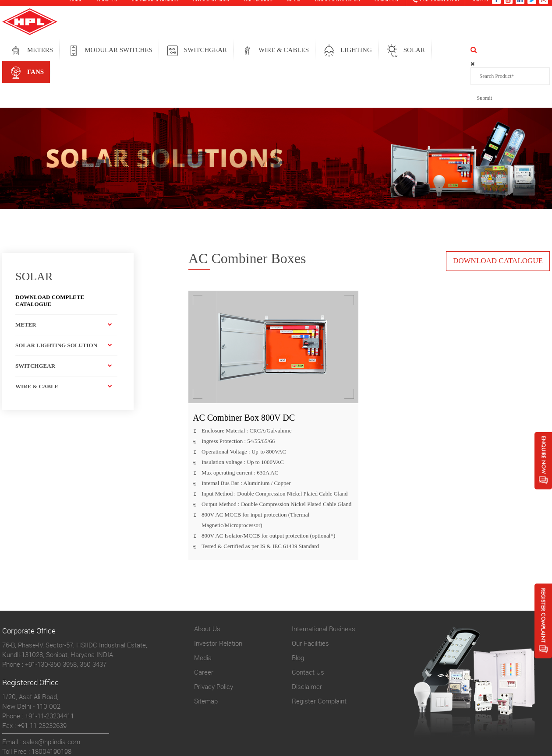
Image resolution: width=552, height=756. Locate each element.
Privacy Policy (214, 642)
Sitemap (206, 656)
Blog (298, 613)
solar (459, 51)
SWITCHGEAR (251, 51)
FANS (510, 51)
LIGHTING (401, 51)
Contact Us (308, 627)
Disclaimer (307, 642)
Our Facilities (310, 598)
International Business (324, 584)
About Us (207, 584)
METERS (85, 51)
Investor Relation (218, 598)
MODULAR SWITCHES (164, 51)
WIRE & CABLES (329, 51)
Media (203, 613)
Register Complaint (319, 656)
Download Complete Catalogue (50, 256)
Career (204, 627)
